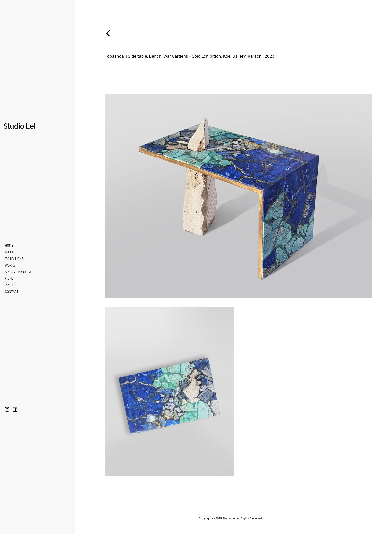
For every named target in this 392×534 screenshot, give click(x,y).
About (10, 252)
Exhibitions (14, 259)
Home (9, 245)
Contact (12, 292)
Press (10, 285)
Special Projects (19, 272)
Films (9, 278)
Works (10, 265)
